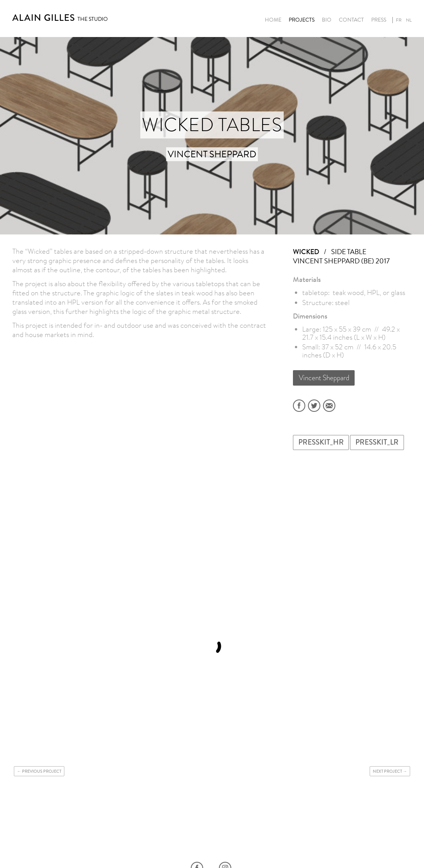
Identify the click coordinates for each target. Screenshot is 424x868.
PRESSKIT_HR (321, 442)
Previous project (42, 771)
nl (409, 20)
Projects (302, 20)
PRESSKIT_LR (377, 442)
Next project (387, 771)
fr (399, 20)
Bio (327, 20)
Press (379, 20)
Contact (351, 20)
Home (273, 20)
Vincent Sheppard (324, 378)
